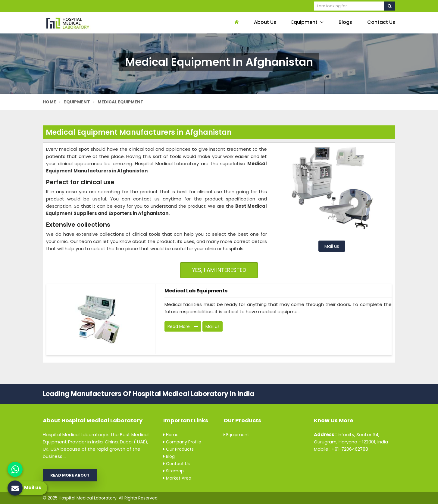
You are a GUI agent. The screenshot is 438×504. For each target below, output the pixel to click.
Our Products (178, 449)
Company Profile (182, 442)
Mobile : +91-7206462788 (341, 449)
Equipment (307, 22)
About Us (265, 22)
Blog (169, 456)
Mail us (332, 246)
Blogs (345, 22)
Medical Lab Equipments (196, 291)
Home (49, 102)
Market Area (177, 478)
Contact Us (381, 22)
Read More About (70, 475)
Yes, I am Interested (219, 270)
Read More (183, 326)
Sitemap (174, 471)
